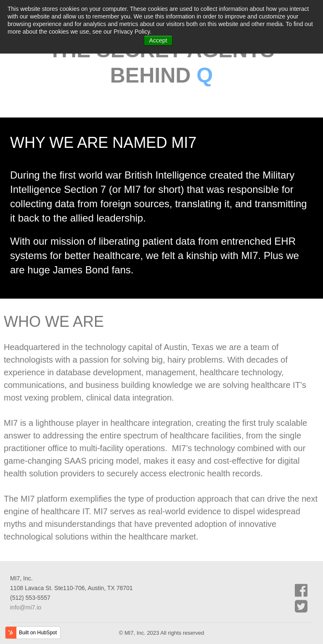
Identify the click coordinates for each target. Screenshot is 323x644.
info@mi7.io (26, 607)
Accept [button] (158, 40)
